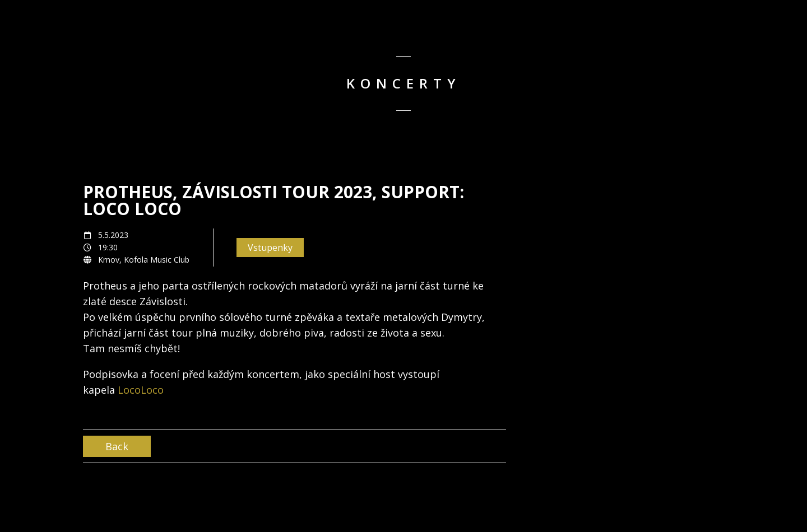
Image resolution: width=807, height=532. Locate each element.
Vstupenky (270, 248)
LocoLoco (141, 390)
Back (117, 446)
